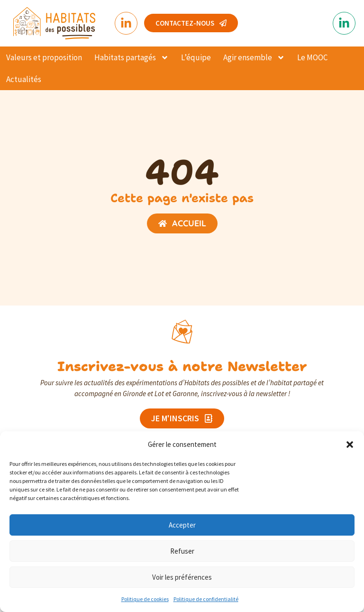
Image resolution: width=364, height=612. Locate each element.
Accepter (182, 525)
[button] (350, 445)
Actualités (24, 79)
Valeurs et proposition (44, 57)
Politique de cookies (145, 599)
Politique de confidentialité (206, 599)
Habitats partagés (132, 58)
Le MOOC (312, 57)
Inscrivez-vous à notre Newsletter (182, 366)
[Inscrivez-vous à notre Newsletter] (182, 332)
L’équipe (196, 57)
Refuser (182, 551)
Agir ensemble (254, 58)
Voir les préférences (182, 577)
